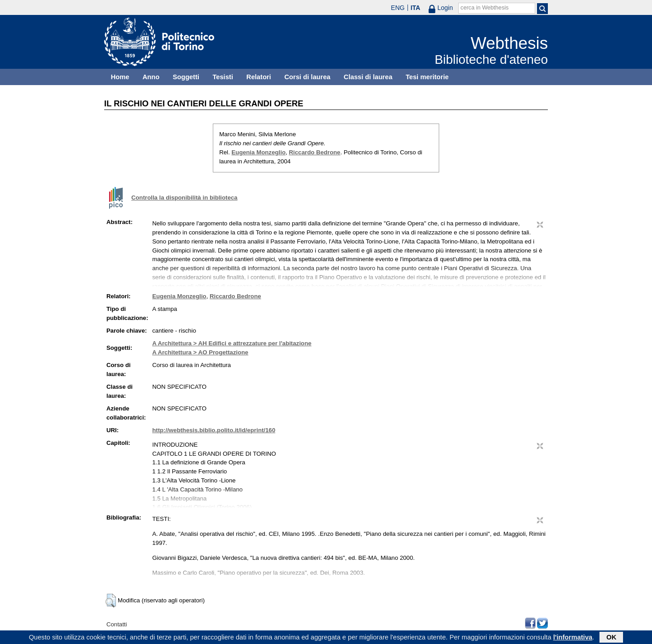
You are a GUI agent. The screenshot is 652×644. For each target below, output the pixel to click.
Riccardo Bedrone (315, 152)
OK (611, 638)
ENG (398, 8)
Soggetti (186, 77)
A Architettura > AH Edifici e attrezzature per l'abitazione (232, 343)
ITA (416, 8)
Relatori (259, 77)
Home (120, 77)
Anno (151, 77)
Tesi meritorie (427, 77)
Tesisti (223, 77)
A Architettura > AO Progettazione (200, 352)
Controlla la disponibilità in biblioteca (184, 198)
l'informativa (573, 638)
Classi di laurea (368, 77)
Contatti (117, 624)
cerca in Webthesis (484, 8)
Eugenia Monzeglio (258, 152)
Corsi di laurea (307, 77)
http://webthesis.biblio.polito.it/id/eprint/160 (214, 430)
